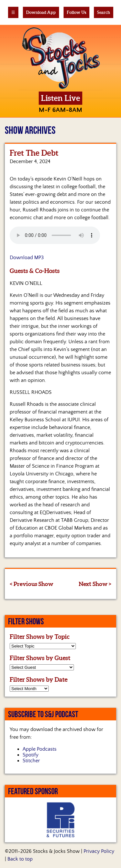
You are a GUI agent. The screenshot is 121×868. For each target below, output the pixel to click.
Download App (41, 12)
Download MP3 (27, 258)
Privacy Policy (99, 851)
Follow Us (76, 12)
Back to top (20, 859)
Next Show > (95, 584)
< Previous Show (31, 584)
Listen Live (60, 98)
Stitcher (31, 761)
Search (104, 12)
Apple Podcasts (40, 749)
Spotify (30, 755)
